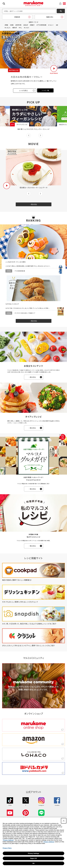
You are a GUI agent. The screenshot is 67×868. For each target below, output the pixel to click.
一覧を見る (34, 204)
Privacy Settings (33, 853)
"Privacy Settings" (8, 840)
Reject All (33, 858)
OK (34, 863)
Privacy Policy (7, 848)
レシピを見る (23, 90)
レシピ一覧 (45, 90)
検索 (4, 4)
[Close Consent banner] (64, 821)
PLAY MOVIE (54, 73)
